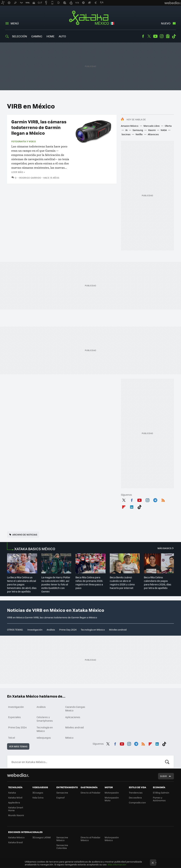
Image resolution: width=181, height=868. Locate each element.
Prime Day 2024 (68, 630)
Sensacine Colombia (62, 846)
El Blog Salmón (161, 793)
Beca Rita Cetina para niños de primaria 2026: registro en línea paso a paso (89, 583)
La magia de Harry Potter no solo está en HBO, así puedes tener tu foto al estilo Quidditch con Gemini (56, 584)
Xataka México (91, 18)
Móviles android (118, 630)
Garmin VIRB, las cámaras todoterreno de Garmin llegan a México (39, 127)
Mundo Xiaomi (16, 815)
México (69, 738)
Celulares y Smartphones (45, 719)
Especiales (14, 717)
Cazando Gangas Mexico (75, 709)
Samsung (138, 130)
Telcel (12, 738)
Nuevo (166, 23)
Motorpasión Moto (112, 799)
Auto (62, 36)
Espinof (60, 797)
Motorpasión (112, 793)
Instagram (162, 36)
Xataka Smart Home (16, 809)
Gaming (37, 36)
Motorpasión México (112, 839)
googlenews (168, 36)
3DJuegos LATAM (42, 837)
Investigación (35, 630)
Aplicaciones (73, 717)
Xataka (12, 793)
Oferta (168, 126)
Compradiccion (137, 802)
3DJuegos (38, 793)
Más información (117, 864)
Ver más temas (18, 746)
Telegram (155, 500)
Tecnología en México (93, 630)
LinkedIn (132, 506)
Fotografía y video (24, 141)
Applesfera (14, 802)
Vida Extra (38, 797)
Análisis (51, 630)
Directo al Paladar (90, 793)
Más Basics (164, 548)
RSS (163, 500)
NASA (164, 130)
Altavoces (153, 134)
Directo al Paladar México (90, 839)
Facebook (143, 36)
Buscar (167, 762)
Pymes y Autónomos (159, 799)
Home (50, 36)
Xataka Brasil (15, 842)
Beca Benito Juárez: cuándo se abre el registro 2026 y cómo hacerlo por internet (122, 583)
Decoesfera (135, 797)
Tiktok (174, 36)
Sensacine (62, 793)
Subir (163, 776)
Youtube (155, 36)
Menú (15, 23)
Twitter (149, 36)
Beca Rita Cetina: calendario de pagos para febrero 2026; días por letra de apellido (158, 583)
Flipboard (124, 506)
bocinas (126, 134)
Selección (20, 36)
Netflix (139, 134)
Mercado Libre (152, 126)
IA (126, 130)
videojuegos (44, 738)
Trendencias (136, 793)
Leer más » (18, 172)
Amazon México (130, 126)
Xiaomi (152, 130)
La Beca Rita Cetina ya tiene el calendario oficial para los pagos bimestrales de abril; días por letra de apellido (22, 584)
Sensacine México (62, 839)
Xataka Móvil (15, 797)
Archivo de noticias (25, 535)
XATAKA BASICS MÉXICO (35, 549)
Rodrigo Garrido (30, 178)
